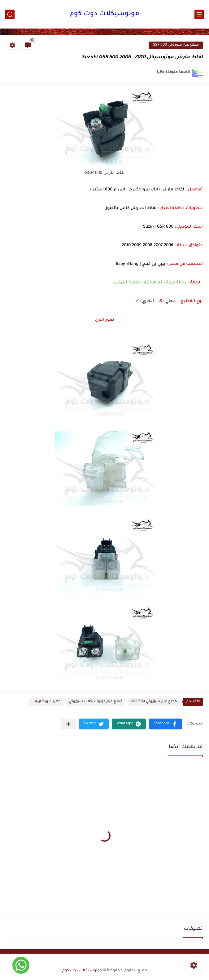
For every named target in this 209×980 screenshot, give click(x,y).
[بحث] (10, 14)
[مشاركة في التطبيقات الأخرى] (68, 724)
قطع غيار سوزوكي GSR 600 (176, 45)
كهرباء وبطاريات (46, 702)
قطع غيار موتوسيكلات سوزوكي (96, 702)
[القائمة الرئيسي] (199, 14)
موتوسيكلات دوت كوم (104, 14)
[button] (165, 724)
